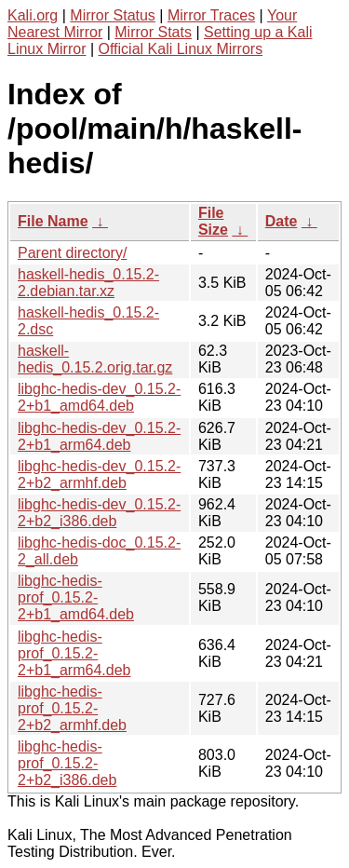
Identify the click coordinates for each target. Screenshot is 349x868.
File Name (53, 221)
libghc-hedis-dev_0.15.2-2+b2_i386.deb (99, 513)
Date (282, 221)
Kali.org (33, 15)
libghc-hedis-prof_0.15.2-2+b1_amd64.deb (76, 597)
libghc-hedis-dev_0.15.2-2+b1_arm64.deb (99, 436)
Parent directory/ (72, 253)
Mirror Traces (211, 15)
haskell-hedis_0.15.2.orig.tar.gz (95, 359)
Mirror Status (113, 15)
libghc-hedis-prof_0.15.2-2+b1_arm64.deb (74, 653)
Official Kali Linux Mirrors (181, 49)
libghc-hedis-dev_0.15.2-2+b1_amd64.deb (99, 397)
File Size (213, 221)
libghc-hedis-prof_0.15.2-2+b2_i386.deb (67, 763)
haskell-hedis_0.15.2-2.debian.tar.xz (88, 283)
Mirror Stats (153, 32)
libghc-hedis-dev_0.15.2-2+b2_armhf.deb (99, 475)
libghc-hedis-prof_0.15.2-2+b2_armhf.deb (72, 708)
